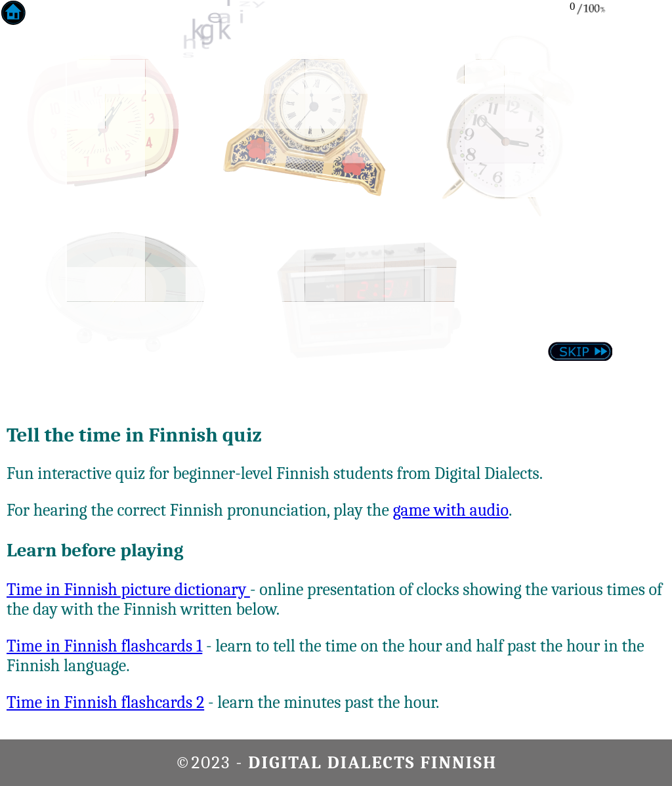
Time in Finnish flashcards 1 (104, 646)
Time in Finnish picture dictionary (128, 590)
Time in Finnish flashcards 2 (105, 703)
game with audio (451, 510)
